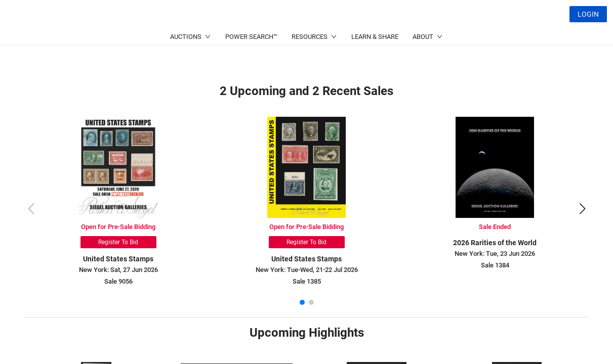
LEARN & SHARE (375, 61)
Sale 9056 (118, 281)
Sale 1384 (495, 265)
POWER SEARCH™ (251, 61)
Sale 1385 (307, 281)
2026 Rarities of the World (495, 243)
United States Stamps (118, 259)
